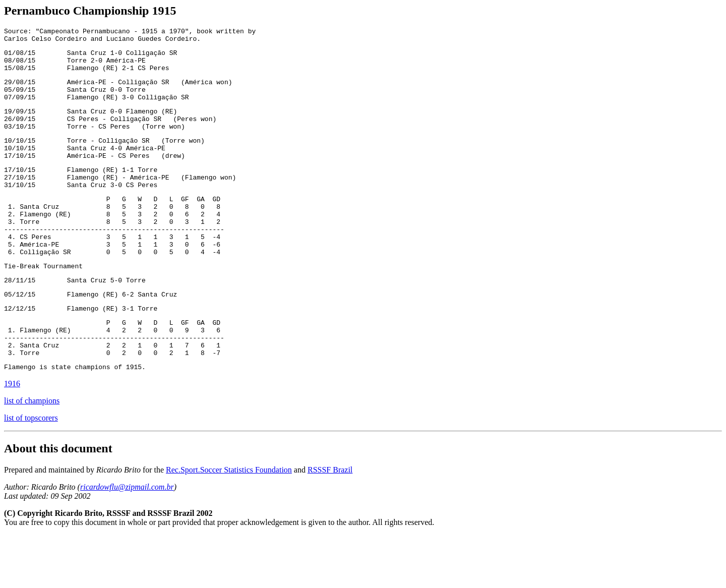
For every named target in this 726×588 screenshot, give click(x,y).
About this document (58, 501)
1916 (12, 436)
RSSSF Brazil (330, 523)
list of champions (32, 454)
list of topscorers (31, 471)
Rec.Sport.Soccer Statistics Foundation (229, 523)
